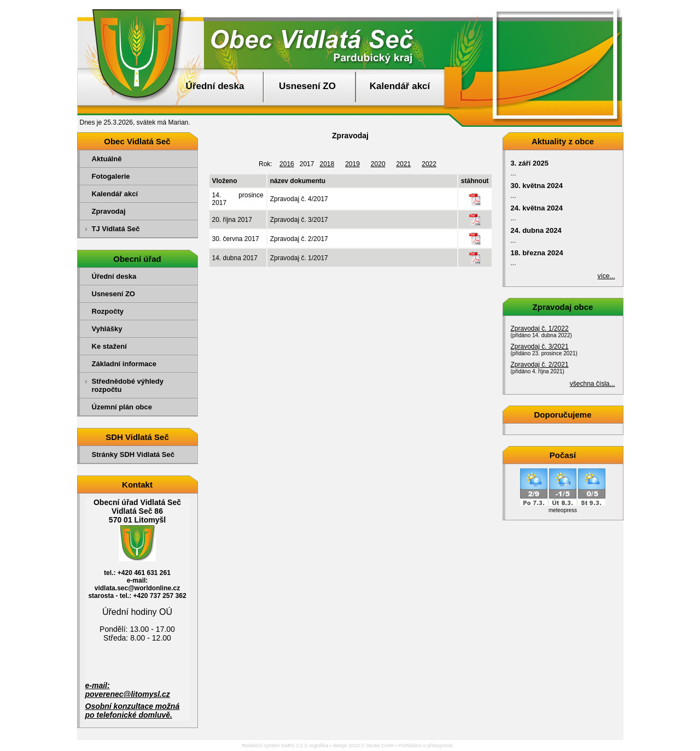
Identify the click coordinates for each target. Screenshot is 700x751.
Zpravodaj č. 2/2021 (540, 365)
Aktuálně (107, 159)
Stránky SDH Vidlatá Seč (133, 454)
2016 (287, 164)
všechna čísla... (593, 384)
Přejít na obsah (675, 5)
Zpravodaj (109, 211)
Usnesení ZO (307, 86)
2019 (352, 164)
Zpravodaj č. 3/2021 (540, 347)
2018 (327, 164)
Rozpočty (108, 311)
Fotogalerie (111, 176)
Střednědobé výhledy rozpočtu (128, 385)
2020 (378, 164)
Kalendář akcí (400, 86)
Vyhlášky (107, 329)
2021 (404, 164)
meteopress (563, 510)
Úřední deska (215, 86)
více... (606, 276)
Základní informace (124, 364)
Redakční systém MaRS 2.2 (272, 746)
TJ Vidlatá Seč (116, 229)
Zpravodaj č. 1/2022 (540, 328)
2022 (429, 164)
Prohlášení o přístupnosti (425, 746)
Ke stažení (109, 346)
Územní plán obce (122, 407)
